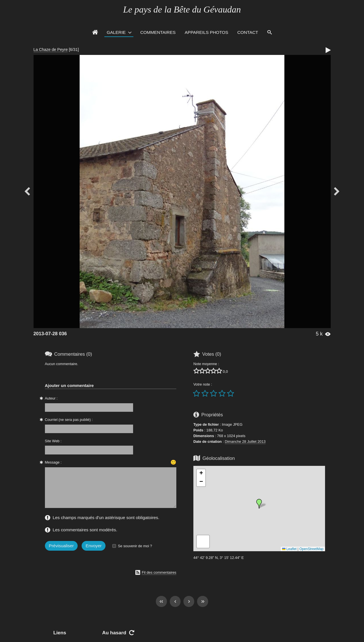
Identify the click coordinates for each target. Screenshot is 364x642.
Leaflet (289, 549)
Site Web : (53, 441)
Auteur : (51, 398)
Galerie (116, 32)
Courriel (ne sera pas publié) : (69, 420)
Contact (248, 32)
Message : (53, 462)
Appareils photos (206, 32)
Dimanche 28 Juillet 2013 (245, 442)
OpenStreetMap (312, 549)
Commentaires (158, 32)
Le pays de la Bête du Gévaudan (182, 9)
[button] (259, 504)
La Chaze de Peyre (51, 50)
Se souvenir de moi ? (135, 546)
